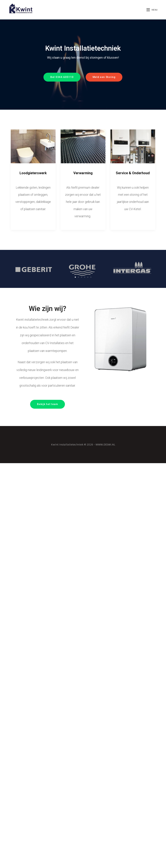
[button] (62, 77)
